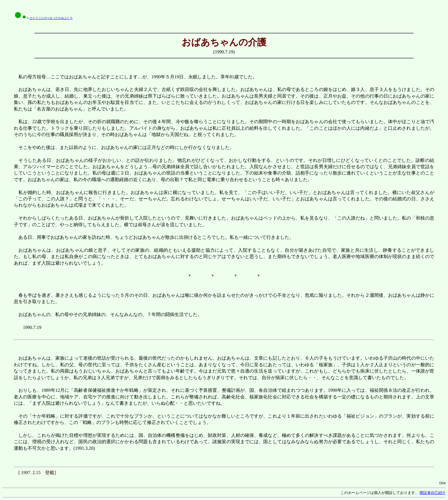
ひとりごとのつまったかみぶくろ (51, 18)
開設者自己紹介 (433, 493)
